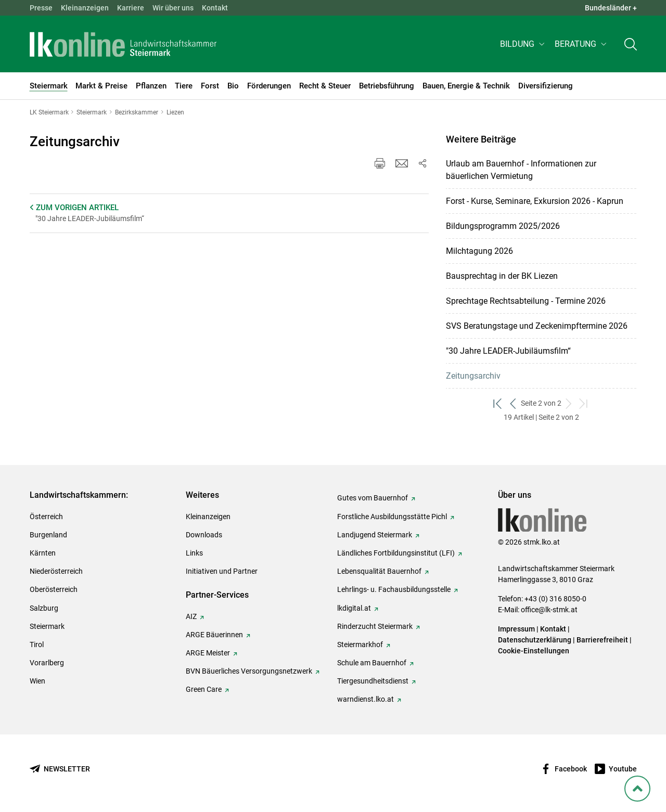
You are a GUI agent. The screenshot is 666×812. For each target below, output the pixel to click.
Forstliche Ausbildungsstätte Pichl (392, 517)
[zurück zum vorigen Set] (513, 403)
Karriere (131, 8)
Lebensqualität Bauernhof (379, 571)
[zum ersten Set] (498, 403)
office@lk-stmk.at (549, 610)
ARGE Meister (208, 653)
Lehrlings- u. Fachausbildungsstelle (394, 589)
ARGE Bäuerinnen (214, 635)
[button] (523, 45)
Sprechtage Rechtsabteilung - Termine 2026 (526, 301)
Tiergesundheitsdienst (373, 681)
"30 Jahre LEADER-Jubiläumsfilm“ (508, 351)
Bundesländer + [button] (611, 8)
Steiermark (47, 626)
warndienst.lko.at (366, 699)
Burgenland (48, 535)
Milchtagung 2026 (479, 251)
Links (194, 553)
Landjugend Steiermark (375, 535)
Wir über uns (173, 8)
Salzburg (44, 608)
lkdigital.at (354, 608)
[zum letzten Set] (584, 403)
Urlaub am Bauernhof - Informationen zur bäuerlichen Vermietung (521, 170)
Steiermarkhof (360, 645)
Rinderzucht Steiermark (375, 626)
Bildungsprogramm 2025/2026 (503, 226)
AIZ (191, 616)
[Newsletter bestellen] (60, 769)
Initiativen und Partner (222, 571)
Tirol (37, 645)
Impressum (516, 629)
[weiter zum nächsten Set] (569, 403)
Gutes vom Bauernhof (373, 498)
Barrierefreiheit (602, 640)
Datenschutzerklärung (535, 640)
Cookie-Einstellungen (534, 651)
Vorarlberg (47, 663)
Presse (41, 8)
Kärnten (43, 553)
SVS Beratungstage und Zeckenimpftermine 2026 (537, 326)
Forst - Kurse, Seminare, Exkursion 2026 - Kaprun (535, 201)
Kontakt (215, 8)
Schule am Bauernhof (372, 663)
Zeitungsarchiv (473, 376)
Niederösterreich (56, 571)
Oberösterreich (54, 589)
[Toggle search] (631, 45)
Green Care (204, 689)
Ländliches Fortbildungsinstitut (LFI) (396, 553)
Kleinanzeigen (85, 8)
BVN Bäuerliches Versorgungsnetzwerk (249, 671)
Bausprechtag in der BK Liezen (502, 276)
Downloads (204, 535)
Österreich (46, 517)
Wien (37, 681)
